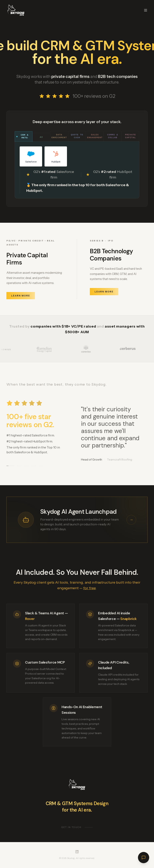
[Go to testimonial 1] (10, 466)
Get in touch (77, 828)
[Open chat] (144, 858)
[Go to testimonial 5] (41, 466)
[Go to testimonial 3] (26, 466)
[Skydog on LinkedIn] (77, 852)
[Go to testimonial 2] (19, 466)
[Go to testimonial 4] (34, 466)
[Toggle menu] (146, 10)
